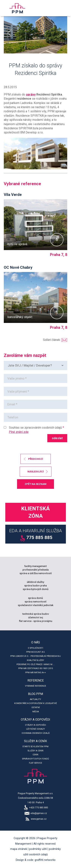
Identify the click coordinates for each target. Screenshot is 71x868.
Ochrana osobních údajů (36, 733)
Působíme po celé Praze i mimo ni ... (36, 664)
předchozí (36, 459)
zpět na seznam (35, 484)
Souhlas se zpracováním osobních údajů (35, 428)
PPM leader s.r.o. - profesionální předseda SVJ (35, 656)
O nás (36, 642)
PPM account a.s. (36, 652)
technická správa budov (36, 614)
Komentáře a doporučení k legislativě (35, 703)
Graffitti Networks (45, 860)
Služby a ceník (35, 741)
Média (36, 712)
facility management (35, 566)
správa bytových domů (36, 589)
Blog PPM (35, 694)
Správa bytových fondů (35, 759)
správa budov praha (35, 585)
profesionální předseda (36, 570)
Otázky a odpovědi (35, 720)
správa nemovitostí (35, 602)
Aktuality (35, 699)
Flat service (35, 763)
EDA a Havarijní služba (36, 535)
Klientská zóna (35, 512)
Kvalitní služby (35, 660)
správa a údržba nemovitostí (36, 573)
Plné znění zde (19, 432)
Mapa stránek (19, 849)
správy (31, 94)
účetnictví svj (36, 617)
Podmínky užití (38, 849)
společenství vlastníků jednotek (36, 605)
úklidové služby (35, 582)
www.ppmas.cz (36, 819)
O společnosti (35, 648)
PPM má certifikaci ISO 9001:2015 (35, 668)
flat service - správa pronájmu (36, 621)
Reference (36, 680)
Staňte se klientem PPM (35, 747)
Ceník (35, 755)
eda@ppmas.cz (36, 813)
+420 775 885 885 (35, 808)
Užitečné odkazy (35, 729)
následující (36, 471)
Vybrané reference (35, 686)
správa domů (35, 598)
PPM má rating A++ (36, 673)
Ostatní (36, 707)
